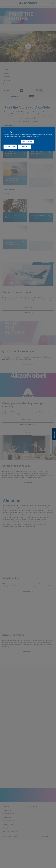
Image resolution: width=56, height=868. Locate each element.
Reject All (24, 146)
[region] (28, 139)
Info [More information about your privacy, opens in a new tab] (38, 136)
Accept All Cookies (10, 146)
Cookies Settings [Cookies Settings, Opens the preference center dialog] (27, 141)
